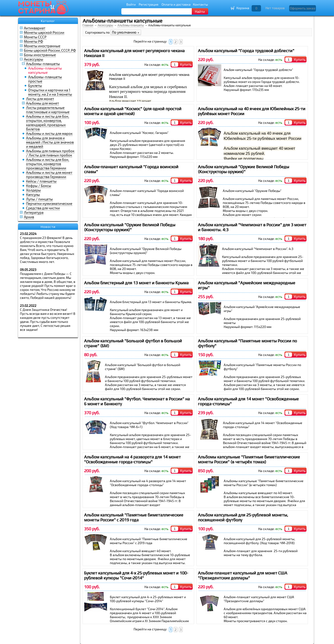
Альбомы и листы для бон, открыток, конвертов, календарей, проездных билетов (48, 123)
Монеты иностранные (42, 46)
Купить (186, 64)
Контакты (200, 4)
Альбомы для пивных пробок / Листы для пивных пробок (50, 153)
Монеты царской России (44, 32)
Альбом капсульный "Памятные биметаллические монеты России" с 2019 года (134, 517)
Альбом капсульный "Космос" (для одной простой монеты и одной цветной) (133, 111)
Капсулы (33, 195)
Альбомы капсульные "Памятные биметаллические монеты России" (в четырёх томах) (249, 459)
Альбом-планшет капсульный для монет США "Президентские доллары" (243, 575)
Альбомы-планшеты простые (45, 79)
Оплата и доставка (176, 4)
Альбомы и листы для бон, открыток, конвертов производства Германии (48, 164)
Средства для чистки (43, 208)
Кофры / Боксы (39, 186)
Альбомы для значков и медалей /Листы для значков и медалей (50, 142)
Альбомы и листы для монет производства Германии (49, 175)
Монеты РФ (33, 41)
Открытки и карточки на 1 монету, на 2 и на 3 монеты (50, 92)
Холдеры (33, 190)
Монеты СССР (35, 37)
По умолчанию (126, 32)
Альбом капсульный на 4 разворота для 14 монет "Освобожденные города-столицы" (132, 459)
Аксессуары (34, 59)
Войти (131, 4)
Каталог (48, 21)
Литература (34, 212)
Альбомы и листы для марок (49, 133)
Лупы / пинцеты (39, 199)
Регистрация (149, 4)
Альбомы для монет (42, 103)
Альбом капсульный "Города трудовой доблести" (246, 51)
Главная (88, 25)
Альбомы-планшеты (43, 64)
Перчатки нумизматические (49, 203)
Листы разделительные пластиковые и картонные (48, 110)
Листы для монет (40, 99)
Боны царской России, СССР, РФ (50, 50)
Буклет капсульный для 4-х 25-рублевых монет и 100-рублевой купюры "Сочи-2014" (136, 575)
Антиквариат (35, 28)
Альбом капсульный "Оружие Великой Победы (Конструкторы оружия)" (244, 169)
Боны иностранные (40, 55)
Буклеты (35, 86)
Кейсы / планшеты (41, 181)
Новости (48, 227)
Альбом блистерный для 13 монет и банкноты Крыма (136, 283)
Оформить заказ (303, 8)
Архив (29, 217)
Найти (200, 12)
